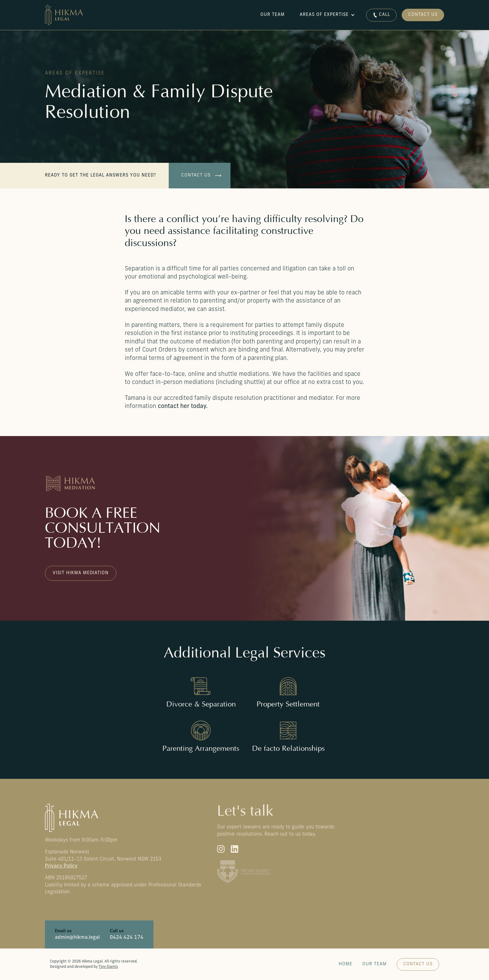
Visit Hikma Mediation (81, 573)
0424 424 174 (127, 938)
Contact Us (423, 15)
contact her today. (183, 407)
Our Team (375, 964)
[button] (328, 15)
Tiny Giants (108, 967)
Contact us (196, 175)
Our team (273, 15)
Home (346, 964)
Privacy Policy (61, 866)
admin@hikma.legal (77, 938)
